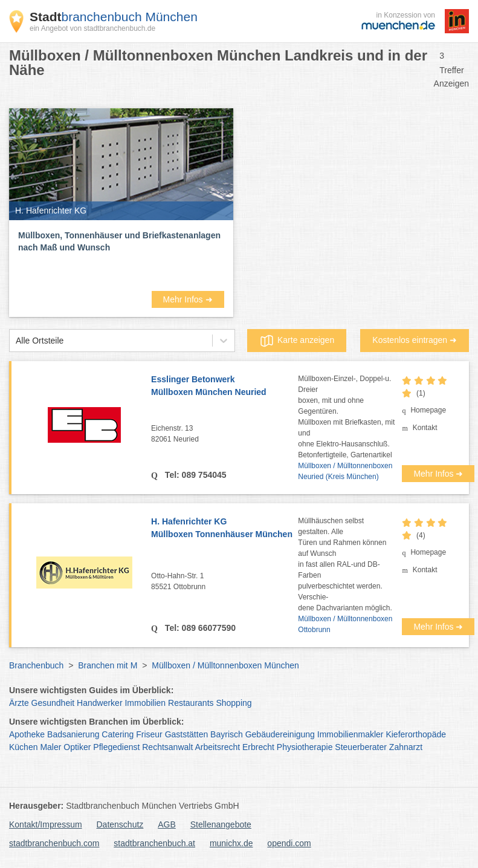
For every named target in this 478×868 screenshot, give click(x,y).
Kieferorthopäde (416, 734)
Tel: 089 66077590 (199, 628)
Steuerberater (361, 747)
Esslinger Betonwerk (224, 387)
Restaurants (191, 703)
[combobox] (16, 341)
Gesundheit (53, 703)
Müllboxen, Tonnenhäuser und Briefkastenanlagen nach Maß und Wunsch (119, 241)
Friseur (149, 734)
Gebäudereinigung (280, 734)
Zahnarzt (406, 747)
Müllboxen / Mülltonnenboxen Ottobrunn (345, 624)
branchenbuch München (114, 17)
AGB (167, 824)
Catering (118, 734)
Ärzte (19, 703)
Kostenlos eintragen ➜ (415, 340)
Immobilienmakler (350, 734)
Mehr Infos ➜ (187, 299)
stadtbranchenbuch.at (154, 843)
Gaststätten (187, 734)
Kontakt (425, 428)
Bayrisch (227, 734)
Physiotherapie (305, 747)
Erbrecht (258, 747)
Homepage (428, 410)
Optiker (77, 747)
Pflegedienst (116, 747)
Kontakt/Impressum (46, 824)
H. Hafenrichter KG (224, 529)
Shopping (234, 703)
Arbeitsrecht (217, 747)
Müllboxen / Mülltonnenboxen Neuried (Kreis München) (345, 471)
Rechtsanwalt (167, 747)
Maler (50, 747)
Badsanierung (73, 734)
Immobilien (145, 703)
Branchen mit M (108, 665)
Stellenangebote (221, 824)
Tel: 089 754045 (195, 475)
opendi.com (289, 843)
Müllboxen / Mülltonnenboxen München (225, 665)
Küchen (23, 747)
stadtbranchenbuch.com (54, 843)
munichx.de (231, 843)
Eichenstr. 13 (224, 434)
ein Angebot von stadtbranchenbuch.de (92, 28)
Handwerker (99, 703)
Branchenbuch (36, 665)
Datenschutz (120, 824)
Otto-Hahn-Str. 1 (224, 582)
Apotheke (27, 734)
